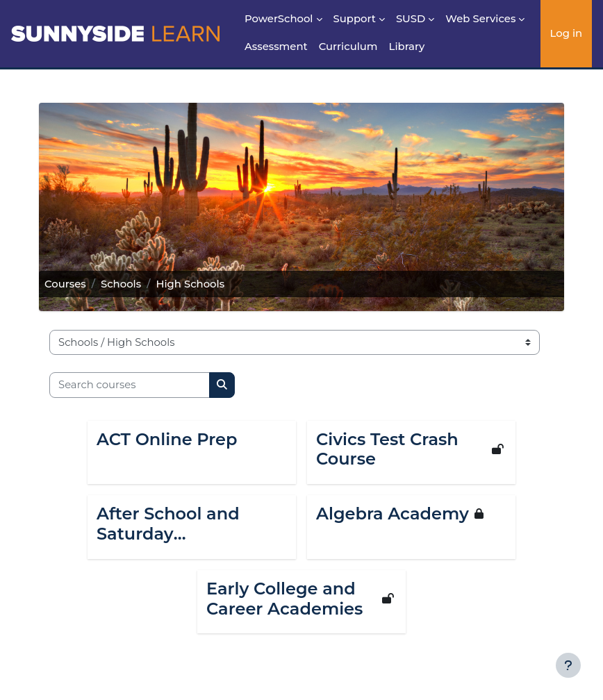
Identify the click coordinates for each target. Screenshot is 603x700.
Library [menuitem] (407, 47)
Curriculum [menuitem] (348, 47)
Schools (121, 284)
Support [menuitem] (355, 19)
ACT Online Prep (167, 440)
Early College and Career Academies (284, 599)
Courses (65, 284)
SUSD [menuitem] (411, 19)
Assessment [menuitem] (276, 47)
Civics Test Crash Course (387, 450)
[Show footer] (568, 665)
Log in (567, 33)
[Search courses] (130, 385)
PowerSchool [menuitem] (279, 19)
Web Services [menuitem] (480, 19)
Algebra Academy (393, 514)
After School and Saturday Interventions (168, 524)
